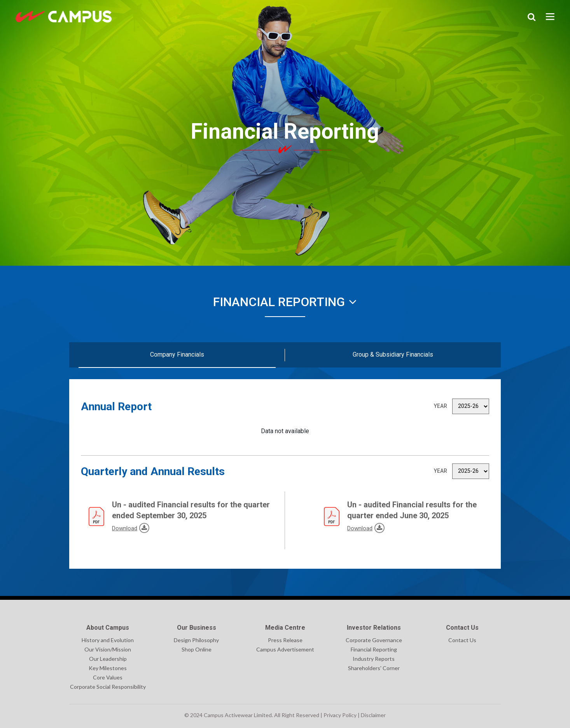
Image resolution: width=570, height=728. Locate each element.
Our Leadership (108, 659)
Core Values (108, 677)
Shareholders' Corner (374, 668)
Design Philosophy (196, 640)
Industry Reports (374, 659)
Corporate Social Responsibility (108, 687)
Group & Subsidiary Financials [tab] (393, 354)
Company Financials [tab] (177, 354)
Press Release (285, 640)
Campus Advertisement (285, 649)
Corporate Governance (374, 640)
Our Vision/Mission (108, 649)
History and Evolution (108, 640)
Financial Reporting (285, 302)
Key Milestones (108, 668)
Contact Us (462, 640)
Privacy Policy (340, 715)
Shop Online (197, 649)
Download (113, 527)
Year (441, 406)
